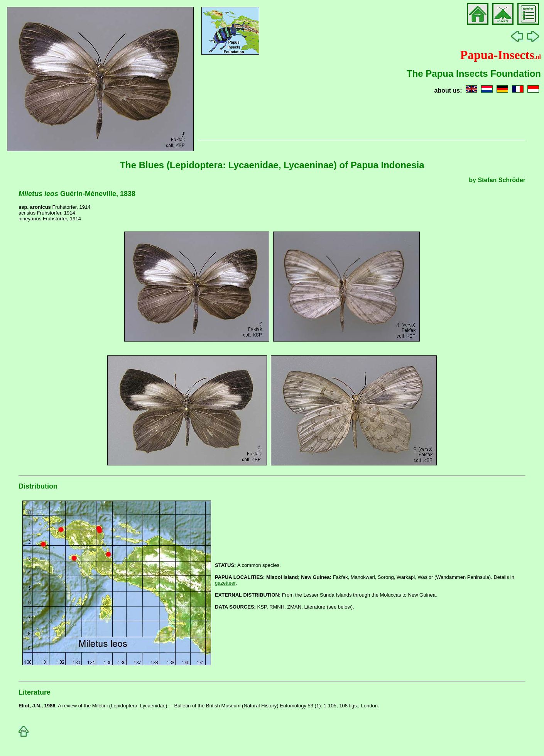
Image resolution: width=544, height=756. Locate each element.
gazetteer (225, 583)
